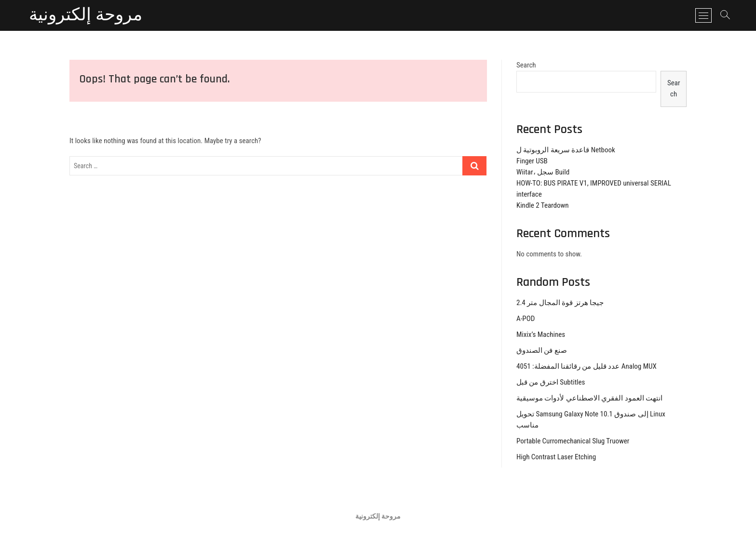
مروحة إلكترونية (86, 15)
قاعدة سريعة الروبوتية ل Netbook (566, 150)
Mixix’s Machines (541, 334)
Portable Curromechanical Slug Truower (573, 441)
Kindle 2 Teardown (543, 205)
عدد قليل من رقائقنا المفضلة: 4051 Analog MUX (587, 366)
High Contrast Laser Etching (556, 457)
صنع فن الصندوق (542, 350)
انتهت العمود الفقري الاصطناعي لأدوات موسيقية (589, 398)
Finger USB (532, 161)
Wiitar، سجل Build (543, 172)
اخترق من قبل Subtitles (551, 382)
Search (526, 65)
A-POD (526, 319)
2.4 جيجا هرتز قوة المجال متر (560, 303)
